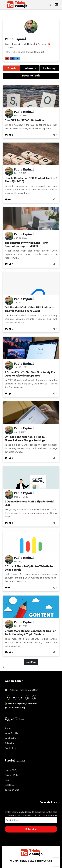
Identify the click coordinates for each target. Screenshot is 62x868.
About (8, 728)
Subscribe (31, 829)
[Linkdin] (21, 698)
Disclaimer (10, 785)
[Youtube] (35, 698)
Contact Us (11, 748)
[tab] (11, 68)
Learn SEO (10, 770)
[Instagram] (28, 698)
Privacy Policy (12, 775)
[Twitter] (14, 698)
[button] (7, 58)
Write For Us (11, 733)
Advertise (10, 743)
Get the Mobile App (17, 708)
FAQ (7, 780)
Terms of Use (12, 790)
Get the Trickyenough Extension (22, 703)
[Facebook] (7, 698)
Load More (31, 662)
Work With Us (12, 738)
